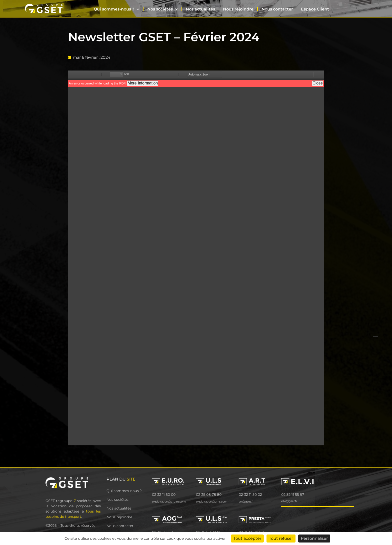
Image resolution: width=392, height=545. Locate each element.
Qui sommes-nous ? (116, 9)
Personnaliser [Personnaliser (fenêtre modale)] (314, 538)
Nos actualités (200, 9)
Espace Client (315, 9)
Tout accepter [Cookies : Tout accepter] (247, 538)
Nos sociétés (162, 9)
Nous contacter (277, 9)
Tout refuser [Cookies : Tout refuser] (281, 538)
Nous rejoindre (238, 9)
